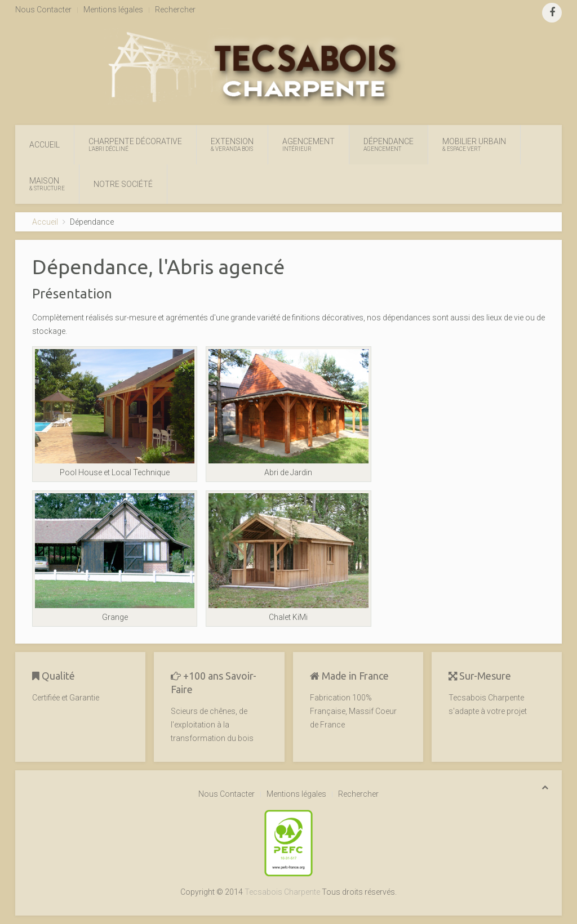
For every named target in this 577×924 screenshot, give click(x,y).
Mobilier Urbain (474, 145)
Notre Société (123, 184)
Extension (232, 145)
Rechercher (175, 10)
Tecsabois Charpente (282, 892)
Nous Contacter (43, 10)
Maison (47, 184)
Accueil (45, 145)
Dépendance (389, 145)
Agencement (309, 145)
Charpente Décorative (135, 145)
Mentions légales (113, 10)
